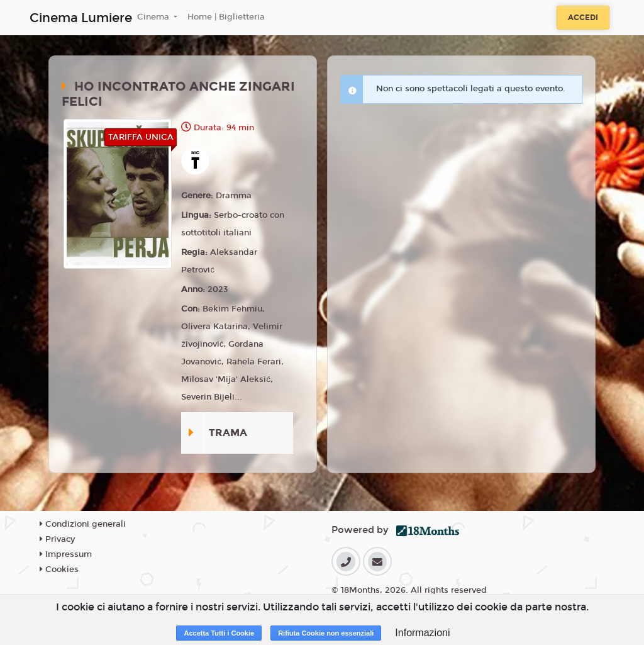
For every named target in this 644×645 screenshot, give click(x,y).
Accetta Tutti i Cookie (219, 633)
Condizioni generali (83, 524)
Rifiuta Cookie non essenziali (326, 633)
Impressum (66, 554)
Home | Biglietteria (226, 17)
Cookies (59, 569)
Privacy (57, 539)
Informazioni (422, 633)
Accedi (583, 18)
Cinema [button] (154, 17)
